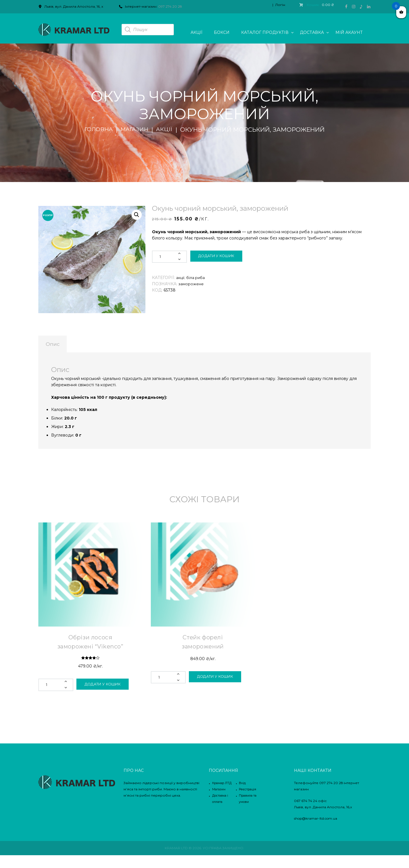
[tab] (61, 346)
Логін (280, 5)
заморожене (191, 284)
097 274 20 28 (170, 6)
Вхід (242, 796)
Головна (97, 130)
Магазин (135, 130)
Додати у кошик (220, 257)
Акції (167, 130)
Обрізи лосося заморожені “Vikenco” (90, 650)
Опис (61, 346)
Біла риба (197, 278)
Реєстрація (249, 802)
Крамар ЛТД (223, 796)
